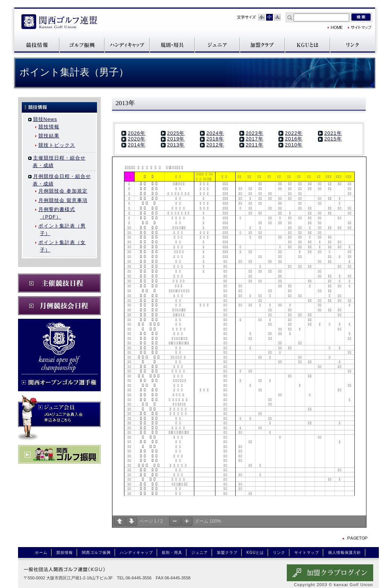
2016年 (294, 139)
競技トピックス (57, 145)
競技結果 (49, 136)
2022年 (294, 133)
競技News (45, 119)
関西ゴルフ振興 (82, 45)
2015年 (333, 139)
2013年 (176, 145)
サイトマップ (360, 27)
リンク (353, 45)
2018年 (215, 139)
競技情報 (37, 45)
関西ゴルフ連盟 (59, 22)
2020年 (137, 139)
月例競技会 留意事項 (63, 200)
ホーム (41, 553)
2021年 (333, 133)
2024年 (215, 133)
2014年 (137, 145)
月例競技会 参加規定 (63, 191)
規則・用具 (172, 45)
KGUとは (307, 45)
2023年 (255, 133)
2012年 (215, 145)
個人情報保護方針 (345, 553)
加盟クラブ (262, 45)
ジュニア (217, 45)
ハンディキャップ (127, 45)
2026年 (137, 133)
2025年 (176, 133)
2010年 (294, 145)
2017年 (255, 139)
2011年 (255, 145)
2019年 (176, 139)
